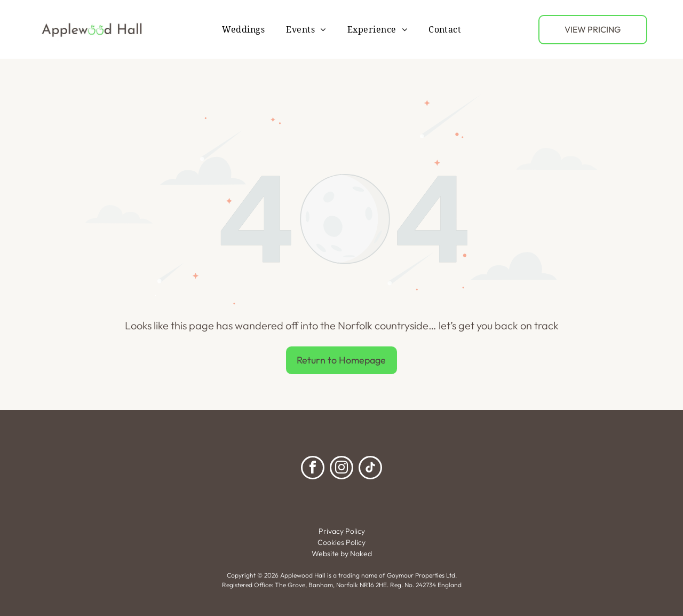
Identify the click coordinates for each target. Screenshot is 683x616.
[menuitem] (244, 29)
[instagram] (341, 469)
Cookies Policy (341, 542)
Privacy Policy (342, 531)
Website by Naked (342, 554)
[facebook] (313, 469)
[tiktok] (370, 469)
